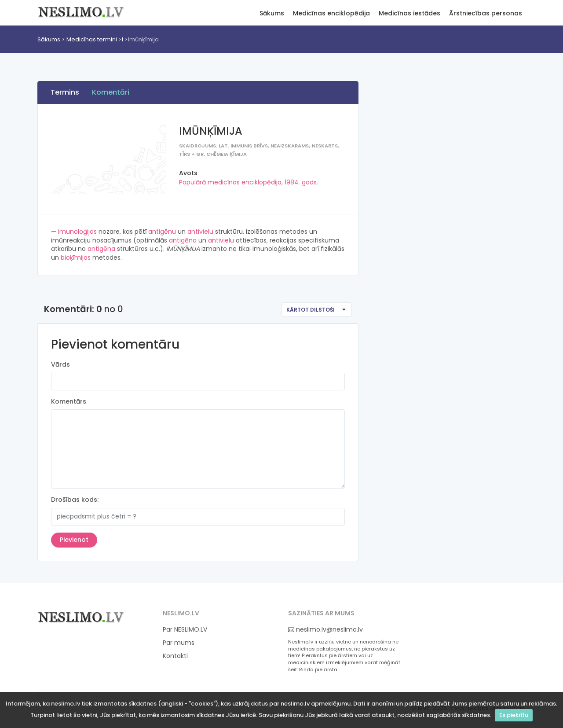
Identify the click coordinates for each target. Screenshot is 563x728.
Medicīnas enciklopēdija (331, 13)
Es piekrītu (514, 715)
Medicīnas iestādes (409, 13)
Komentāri (111, 92)
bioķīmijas (76, 257)
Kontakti (175, 656)
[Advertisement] (438, 212)
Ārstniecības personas (486, 13)
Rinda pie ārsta (318, 670)
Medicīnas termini (92, 39)
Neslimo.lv (81, 11)
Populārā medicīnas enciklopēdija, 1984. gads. (249, 182)
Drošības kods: (75, 500)
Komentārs (69, 402)
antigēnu (162, 232)
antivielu (200, 232)
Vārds (60, 365)
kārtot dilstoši (311, 310)
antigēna (183, 240)
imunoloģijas (77, 232)
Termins (65, 92)
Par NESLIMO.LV (185, 630)
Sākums (272, 13)
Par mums (179, 643)
